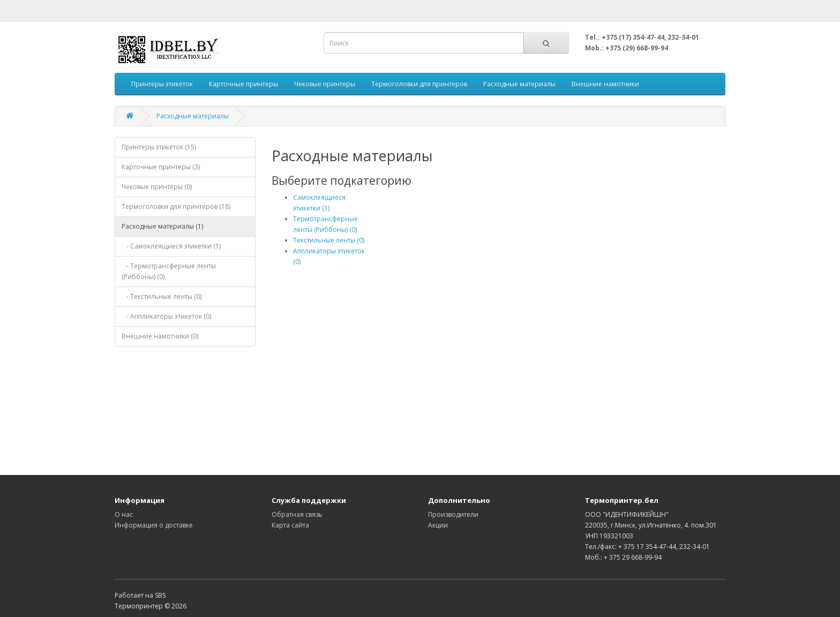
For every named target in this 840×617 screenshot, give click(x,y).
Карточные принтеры (243, 84)
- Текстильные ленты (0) (162, 296)
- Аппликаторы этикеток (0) (166, 316)
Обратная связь (297, 514)
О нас (124, 514)
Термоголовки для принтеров (419, 84)
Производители (453, 514)
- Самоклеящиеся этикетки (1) (171, 246)
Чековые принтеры (325, 84)
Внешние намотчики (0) (160, 336)
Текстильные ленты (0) (329, 240)
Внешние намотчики (605, 84)
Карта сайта (290, 525)
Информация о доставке (154, 525)
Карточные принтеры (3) (161, 167)
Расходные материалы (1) (162, 226)
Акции (438, 525)
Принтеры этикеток (162, 84)
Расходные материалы (519, 84)
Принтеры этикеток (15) (159, 147)
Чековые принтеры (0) (157, 187)
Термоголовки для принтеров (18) (176, 206)
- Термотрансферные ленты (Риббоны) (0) (169, 271)
